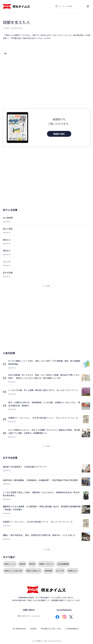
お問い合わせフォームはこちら (29, 616)
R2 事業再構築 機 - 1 (73, 629)
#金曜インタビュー (46, 564)
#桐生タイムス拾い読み (13, 571)
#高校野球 (48, 571)
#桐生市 (22, 564)
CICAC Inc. (59, 641)
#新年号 (32, 564)
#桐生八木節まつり (33, 571)
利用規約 (33, 629)
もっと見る (46, 286)
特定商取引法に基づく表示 (51, 629)
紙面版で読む (59, 134)
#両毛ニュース (10, 564)
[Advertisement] (46, 82)
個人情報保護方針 (19, 629)
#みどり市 (60, 571)
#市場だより (73, 571)
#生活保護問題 (63, 564)
